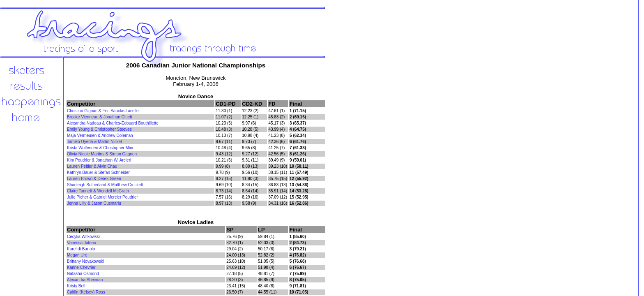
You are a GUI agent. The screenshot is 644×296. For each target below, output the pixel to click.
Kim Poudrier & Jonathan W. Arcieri (99, 160)
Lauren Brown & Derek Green (94, 179)
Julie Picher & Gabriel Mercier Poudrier (102, 197)
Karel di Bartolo (81, 249)
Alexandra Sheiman (85, 280)
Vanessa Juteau (82, 243)
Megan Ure (77, 255)
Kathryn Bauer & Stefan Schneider (98, 172)
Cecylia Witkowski (83, 237)
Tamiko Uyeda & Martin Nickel (94, 142)
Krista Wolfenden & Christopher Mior (100, 148)
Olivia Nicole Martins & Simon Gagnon (102, 154)
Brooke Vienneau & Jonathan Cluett (100, 117)
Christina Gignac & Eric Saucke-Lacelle (103, 111)
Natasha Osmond (83, 274)
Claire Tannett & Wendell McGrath (98, 191)
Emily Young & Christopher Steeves (99, 129)
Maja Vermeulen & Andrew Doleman (100, 135)
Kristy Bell (76, 286)
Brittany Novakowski (85, 261)
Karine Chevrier (81, 267)
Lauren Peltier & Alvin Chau (92, 166)
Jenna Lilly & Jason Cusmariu (94, 203)
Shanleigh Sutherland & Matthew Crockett (105, 185)
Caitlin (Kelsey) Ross (86, 292)
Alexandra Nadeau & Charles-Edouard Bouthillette (113, 123)
